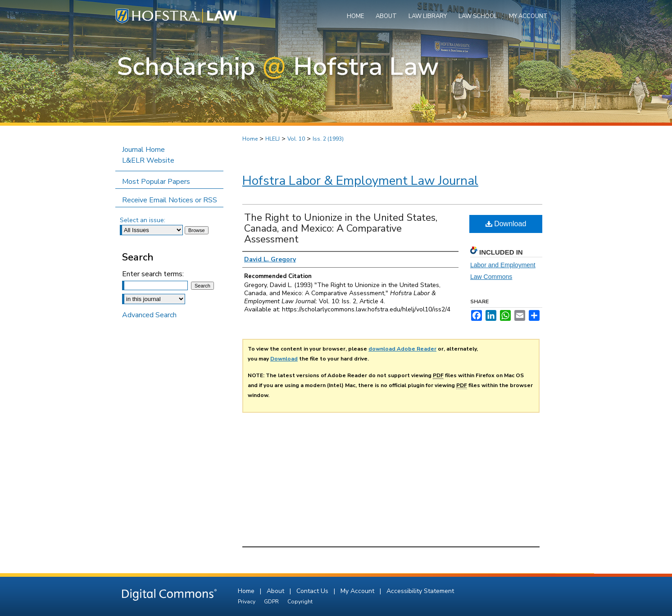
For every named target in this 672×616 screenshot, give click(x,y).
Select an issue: (143, 220)
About (276, 591)
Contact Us (313, 591)
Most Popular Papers (156, 182)
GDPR (272, 602)
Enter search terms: (153, 274)
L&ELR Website (148, 160)
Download (506, 224)
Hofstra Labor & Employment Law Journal (360, 181)
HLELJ (272, 139)
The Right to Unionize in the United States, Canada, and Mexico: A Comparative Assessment (341, 228)
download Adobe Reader (402, 349)
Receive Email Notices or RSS (170, 200)
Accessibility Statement (420, 591)
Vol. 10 (296, 139)
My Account (358, 591)
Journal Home (143, 150)
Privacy (247, 602)
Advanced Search (149, 315)
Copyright (300, 602)
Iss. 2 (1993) (328, 139)
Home (250, 139)
